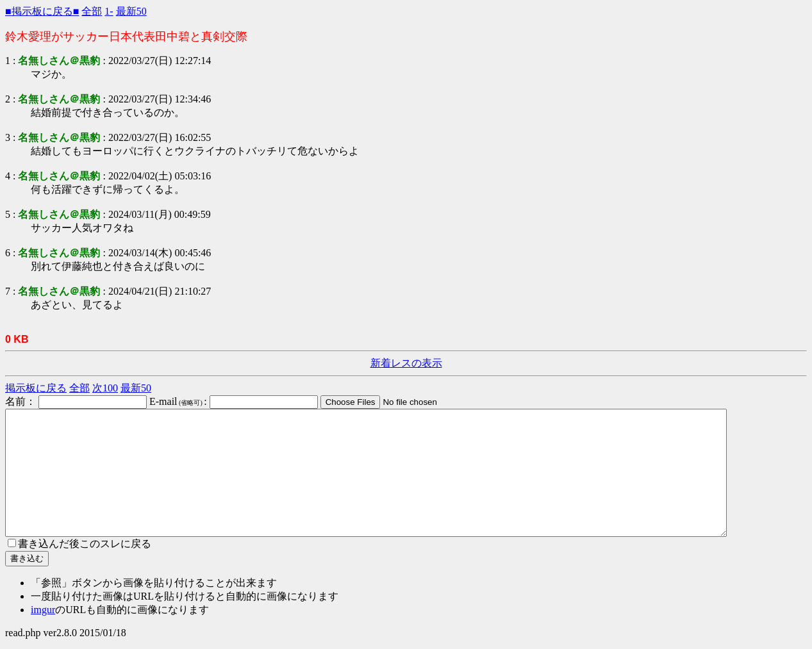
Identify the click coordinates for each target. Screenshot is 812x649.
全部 (92, 11)
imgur (43, 610)
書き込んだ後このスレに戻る (79, 544)
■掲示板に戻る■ (42, 11)
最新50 (131, 11)
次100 (105, 388)
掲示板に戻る (36, 388)
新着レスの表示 (406, 363)
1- (109, 11)
